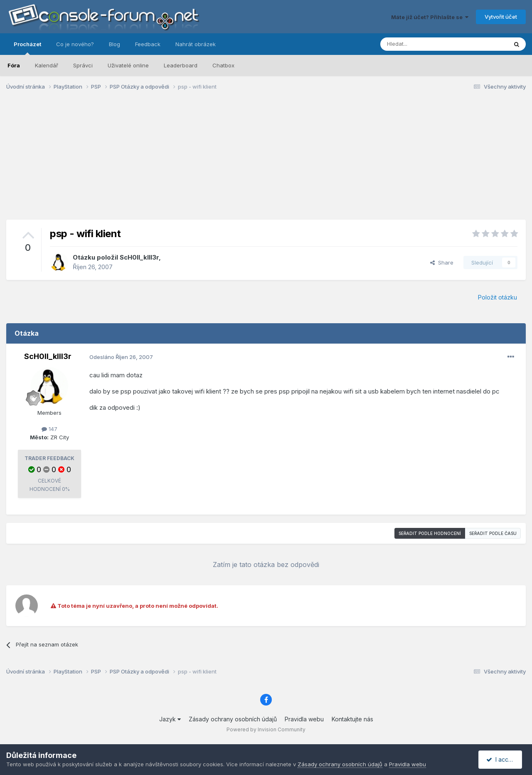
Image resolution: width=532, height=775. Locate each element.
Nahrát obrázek (196, 44)
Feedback (148, 44)
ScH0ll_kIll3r (139, 257)
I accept (501, 759)
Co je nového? (75, 44)
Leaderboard (181, 65)
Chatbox (223, 65)
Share (442, 262)
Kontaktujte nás (352, 719)
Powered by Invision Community (266, 729)
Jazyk (170, 719)
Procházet (27, 48)
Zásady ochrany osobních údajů (233, 719)
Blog (115, 44)
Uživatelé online (128, 65)
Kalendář (47, 65)
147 (49, 429)
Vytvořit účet (501, 17)
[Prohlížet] (423, 44)
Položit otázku (498, 297)
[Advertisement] (266, 161)
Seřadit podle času (493, 533)
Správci (83, 65)
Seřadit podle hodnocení (430, 533)
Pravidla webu (304, 719)
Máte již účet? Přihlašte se (430, 17)
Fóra (14, 65)
